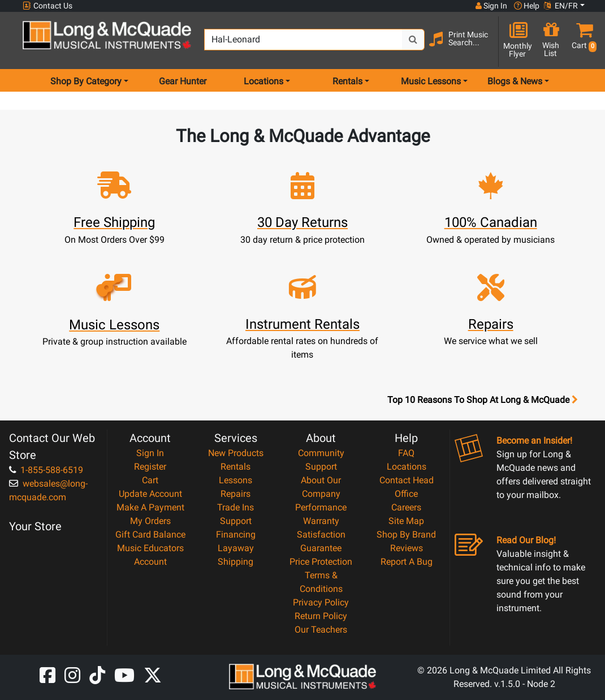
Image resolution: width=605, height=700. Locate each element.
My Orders (150, 521)
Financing (236, 534)
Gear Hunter (183, 81)
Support (236, 521)
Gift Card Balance (150, 534)
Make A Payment (150, 507)
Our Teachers (321, 630)
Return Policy (321, 616)
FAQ (406, 453)
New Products (236, 453)
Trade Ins (235, 507)
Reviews (407, 548)
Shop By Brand (406, 534)
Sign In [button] (491, 6)
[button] (582, 41)
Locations (407, 467)
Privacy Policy (321, 602)
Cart (150, 480)
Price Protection (321, 562)
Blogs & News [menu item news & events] (515, 81)
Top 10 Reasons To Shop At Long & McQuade (482, 400)
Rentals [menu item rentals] (347, 81)
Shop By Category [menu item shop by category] (86, 81)
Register (150, 467)
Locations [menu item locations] (263, 81)
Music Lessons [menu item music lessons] (431, 81)
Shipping (235, 562)
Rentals (235, 467)
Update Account (150, 494)
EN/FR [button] (561, 6)
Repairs (235, 494)
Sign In (150, 453)
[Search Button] (413, 40)
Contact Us (47, 6)
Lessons (235, 480)
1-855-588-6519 (46, 470)
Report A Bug (407, 562)
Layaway (236, 548)
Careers (406, 507)
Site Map (406, 521)
